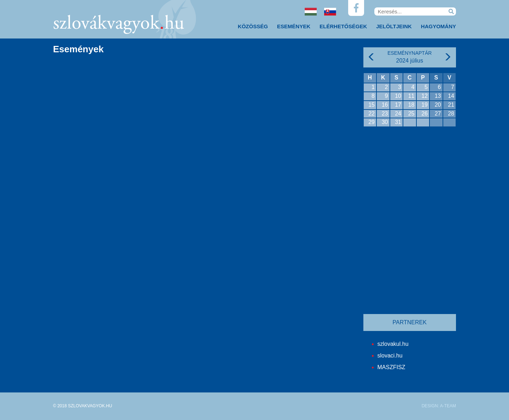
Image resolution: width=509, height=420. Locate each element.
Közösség (253, 26)
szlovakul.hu (393, 344)
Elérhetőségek (343, 26)
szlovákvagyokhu (119, 24)
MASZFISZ (391, 367)
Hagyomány (438, 26)
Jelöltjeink (394, 26)
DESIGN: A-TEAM (439, 406)
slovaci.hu (390, 356)
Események (294, 26)
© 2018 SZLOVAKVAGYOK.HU (83, 406)
